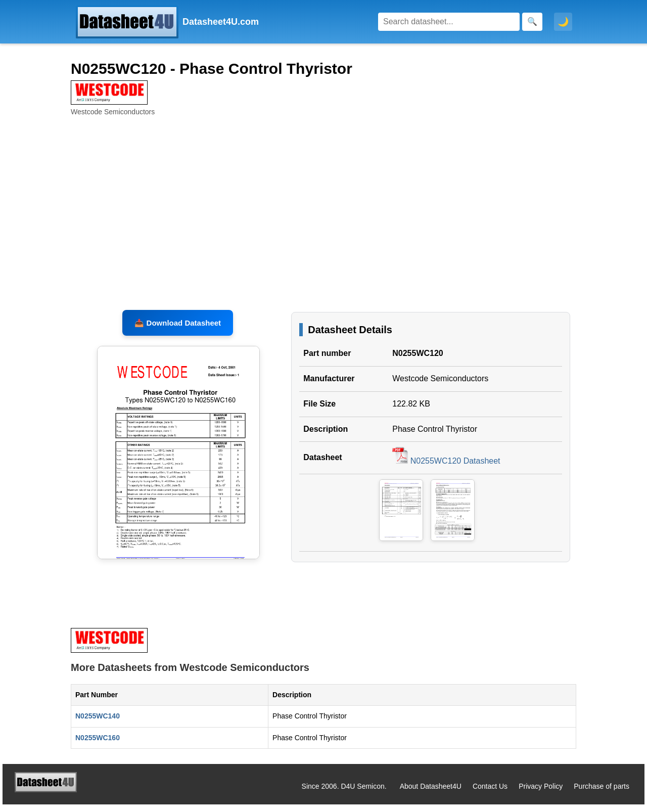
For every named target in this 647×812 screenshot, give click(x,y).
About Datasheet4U (431, 794)
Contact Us (490, 794)
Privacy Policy (541, 794)
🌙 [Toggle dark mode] (563, 22)
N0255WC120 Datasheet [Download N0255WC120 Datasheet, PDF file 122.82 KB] (446, 468)
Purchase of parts (602, 794)
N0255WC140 (98, 724)
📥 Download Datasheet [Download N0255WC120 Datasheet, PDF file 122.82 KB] (178, 330)
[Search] (449, 22)
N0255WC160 (98, 745)
